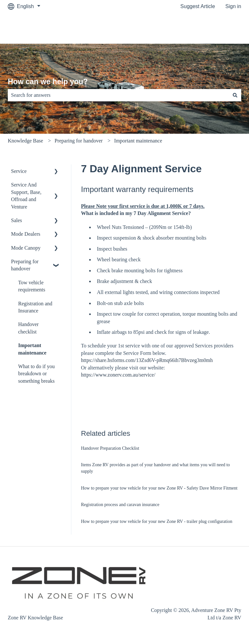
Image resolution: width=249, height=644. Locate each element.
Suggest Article (198, 6)
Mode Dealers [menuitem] (26, 234)
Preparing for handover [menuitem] (25, 265)
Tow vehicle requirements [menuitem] (32, 286)
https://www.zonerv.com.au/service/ (118, 375)
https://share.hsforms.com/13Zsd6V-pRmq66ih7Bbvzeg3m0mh (147, 360)
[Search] (235, 95)
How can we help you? (48, 82)
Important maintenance (138, 141)
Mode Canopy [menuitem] (26, 248)
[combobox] (118, 95)
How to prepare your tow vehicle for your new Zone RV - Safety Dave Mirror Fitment (159, 488)
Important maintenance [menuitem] (32, 349)
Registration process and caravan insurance (120, 505)
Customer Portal (216, 28)
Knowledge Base (25, 141)
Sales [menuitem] (17, 220)
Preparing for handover (78, 141)
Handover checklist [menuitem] (28, 328)
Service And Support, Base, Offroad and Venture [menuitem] (26, 196)
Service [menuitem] (19, 171)
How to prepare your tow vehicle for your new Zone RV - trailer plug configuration (157, 521)
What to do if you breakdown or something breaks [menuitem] (36, 374)
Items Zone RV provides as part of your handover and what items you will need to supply (155, 468)
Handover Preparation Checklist (110, 448)
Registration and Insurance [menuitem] (35, 307)
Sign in (233, 6)
